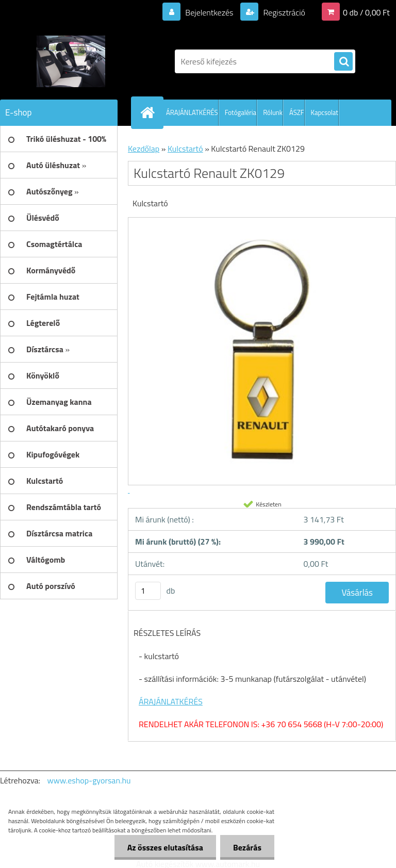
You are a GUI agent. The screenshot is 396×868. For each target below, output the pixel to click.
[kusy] (148, 591)
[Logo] (71, 61)
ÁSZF (297, 112)
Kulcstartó (185, 149)
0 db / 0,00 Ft (366, 12)
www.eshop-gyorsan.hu (89, 780)
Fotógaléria (241, 112)
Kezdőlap (144, 149)
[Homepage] (150, 112)
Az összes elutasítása (165, 847)
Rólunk (273, 112)
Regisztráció (283, 12)
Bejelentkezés (209, 12)
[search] (343, 62)
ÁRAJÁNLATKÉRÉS (192, 112)
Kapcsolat (325, 112)
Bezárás (247, 847)
